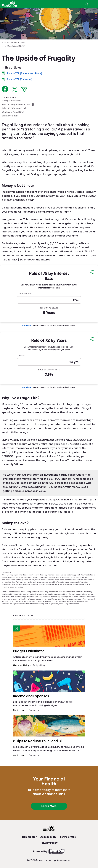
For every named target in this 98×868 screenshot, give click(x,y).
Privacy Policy (49, 843)
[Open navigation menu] (94, 4)
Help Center (29, 837)
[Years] (49, 362)
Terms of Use (68, 837)
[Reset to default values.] (92, 272)
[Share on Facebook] (5, 89)
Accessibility (48, 837)
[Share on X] (15, 89)
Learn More (49, 806)
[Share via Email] (24, 90)
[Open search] (87, 4)
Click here (27, 325)
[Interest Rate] (49, 300)
